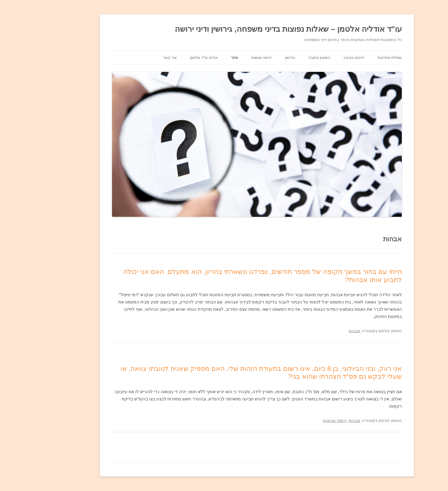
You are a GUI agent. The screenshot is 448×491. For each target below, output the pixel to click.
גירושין (257, 58)
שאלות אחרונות (357, 58)
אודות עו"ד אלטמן (171, 58)
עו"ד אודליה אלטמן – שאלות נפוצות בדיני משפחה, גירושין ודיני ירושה (255, 29)
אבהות (322, 331)
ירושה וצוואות (229, 58)
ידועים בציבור (321, 58)
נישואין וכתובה (286, 58)
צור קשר (137, 58)
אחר (202, 58)
